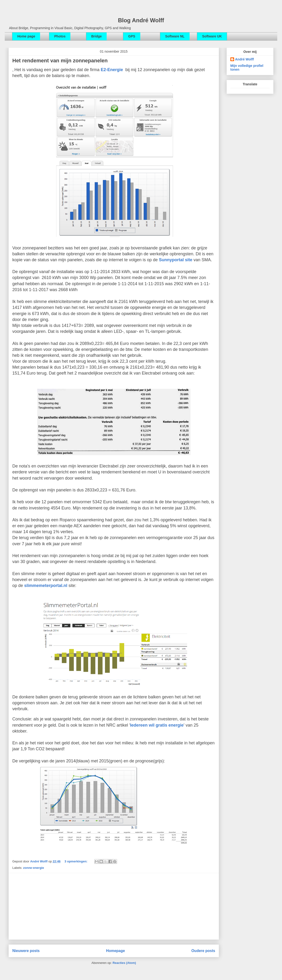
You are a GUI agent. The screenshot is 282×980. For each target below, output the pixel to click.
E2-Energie (112, 70)
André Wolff (39, 861)
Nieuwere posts (26, 951)
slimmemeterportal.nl (46, 586)
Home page (26, 36)
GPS (132, 36)
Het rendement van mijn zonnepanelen (60, 61)
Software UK (212, 36)
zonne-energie (34, 868)
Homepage (116, 951)
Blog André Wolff (141, 20)
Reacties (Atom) (124, 963)
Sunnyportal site (175, 260)
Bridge (96, 36)
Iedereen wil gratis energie (157, 725)
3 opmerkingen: (76, 861)
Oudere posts (203, 951)
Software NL (175, 36)
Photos (60, 36)
